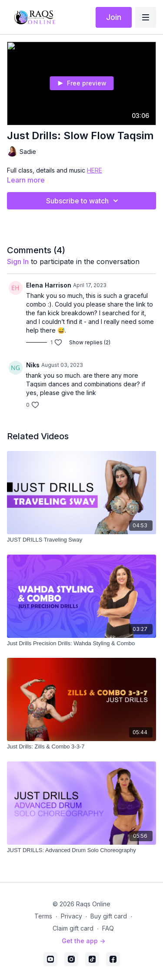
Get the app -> (83, 941)
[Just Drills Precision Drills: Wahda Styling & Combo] (81, 644)
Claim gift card (73, 928)
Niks (33, 365)
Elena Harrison (49, 285)
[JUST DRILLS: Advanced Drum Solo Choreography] (81, 850)
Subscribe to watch (83, 201)
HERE (95, 170)
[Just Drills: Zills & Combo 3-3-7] (81, 747)
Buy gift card (109, 916)
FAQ (108, 928)
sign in (18, 261)
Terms (43, 916)
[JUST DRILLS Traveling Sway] (81, 540)
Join (114, 17)
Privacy (72, 916)
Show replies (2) (90, 342)
